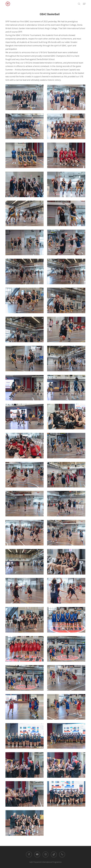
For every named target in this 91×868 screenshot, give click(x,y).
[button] (84, 4)
